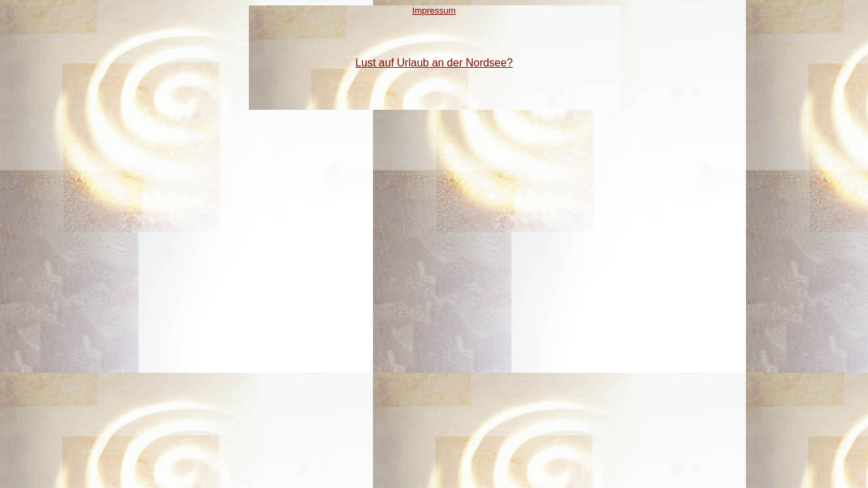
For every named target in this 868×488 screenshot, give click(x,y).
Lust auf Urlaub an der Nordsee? (434, 63)
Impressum (434, 11)
